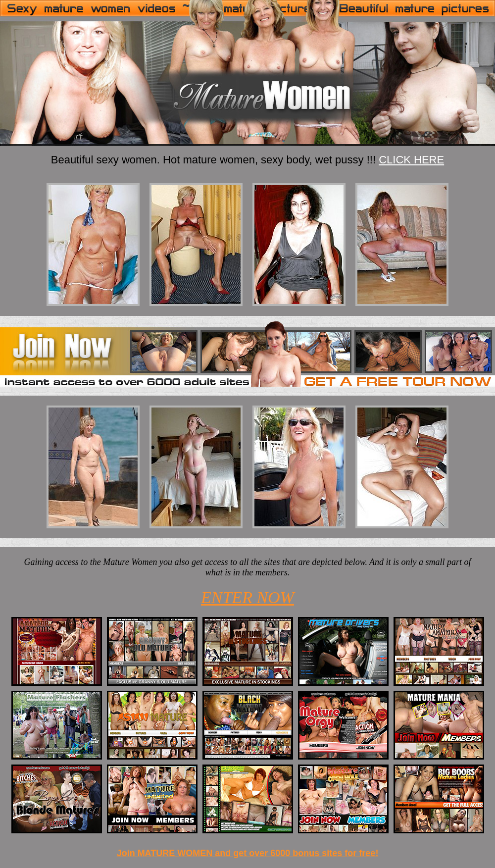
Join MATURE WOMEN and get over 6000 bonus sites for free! (248, 853)
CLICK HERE (411, 160)
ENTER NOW (247, 597)
